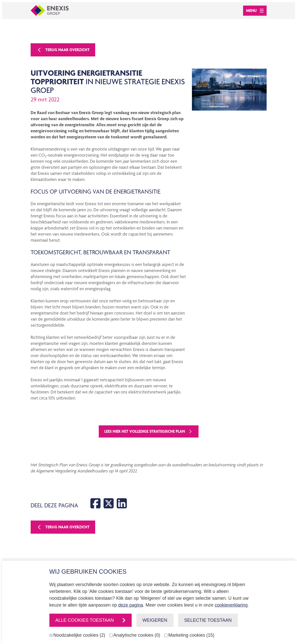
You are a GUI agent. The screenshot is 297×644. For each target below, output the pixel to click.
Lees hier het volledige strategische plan (149, 431)
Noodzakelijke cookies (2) (79, 635)
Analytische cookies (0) (137, 635)
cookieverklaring (231, 605)
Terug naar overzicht (63, 50)
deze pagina (131, 605)
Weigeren (155, 620)
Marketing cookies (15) (191, 635)
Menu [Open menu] (255, 11)
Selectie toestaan (208, 620)
